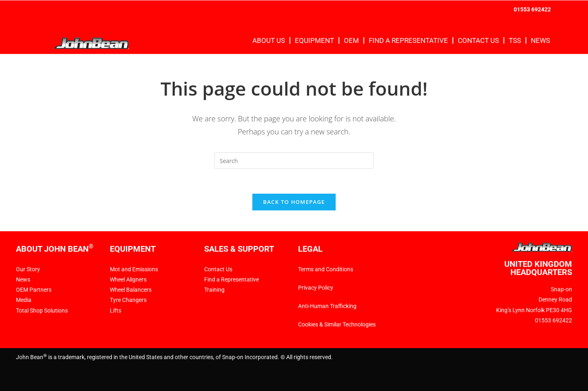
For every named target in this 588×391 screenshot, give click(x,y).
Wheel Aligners (128, 279)
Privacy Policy (316, 288)
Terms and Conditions (326, 269)
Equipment (314, 40)
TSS (515, 40)
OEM (351, 40)
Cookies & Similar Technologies (337, 324)
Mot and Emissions (134, 269)
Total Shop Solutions (42, 311)
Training (214, 290)
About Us (269, 40)
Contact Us (478, 40)
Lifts (116, 311)
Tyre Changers (128, 300)
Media (24, 300)
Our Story (28, 269)
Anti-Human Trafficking (327, 306)
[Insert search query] (294, 161)
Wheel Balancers (131, 290)
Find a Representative (408, 40)
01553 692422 (532, 9)
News (540, 40)
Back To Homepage (294, 202)
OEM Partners (34, 290)
